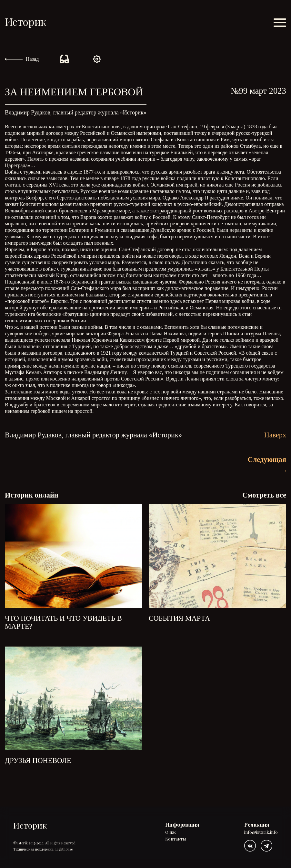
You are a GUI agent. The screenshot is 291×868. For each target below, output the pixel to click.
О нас (171, 832)
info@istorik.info (261, 832)
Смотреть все (264, 495)
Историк (25, 21)
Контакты (176, 839)
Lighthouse (64, 849)
